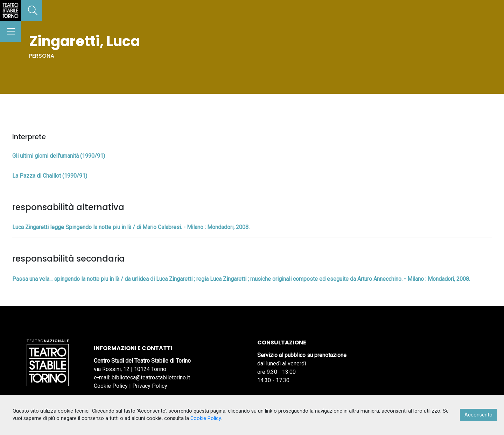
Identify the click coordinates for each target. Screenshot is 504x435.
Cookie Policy (111, 386)
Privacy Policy (150, 386)
